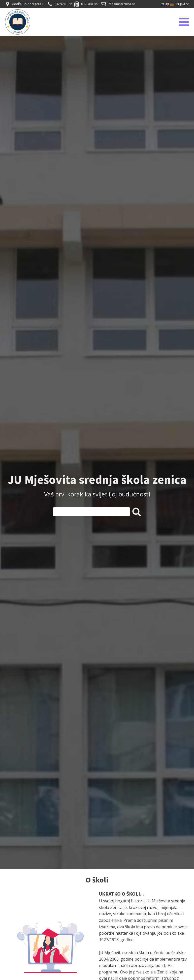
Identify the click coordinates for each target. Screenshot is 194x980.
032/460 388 (63, 4)
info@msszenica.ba (122, 4)
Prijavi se (183, 4)
